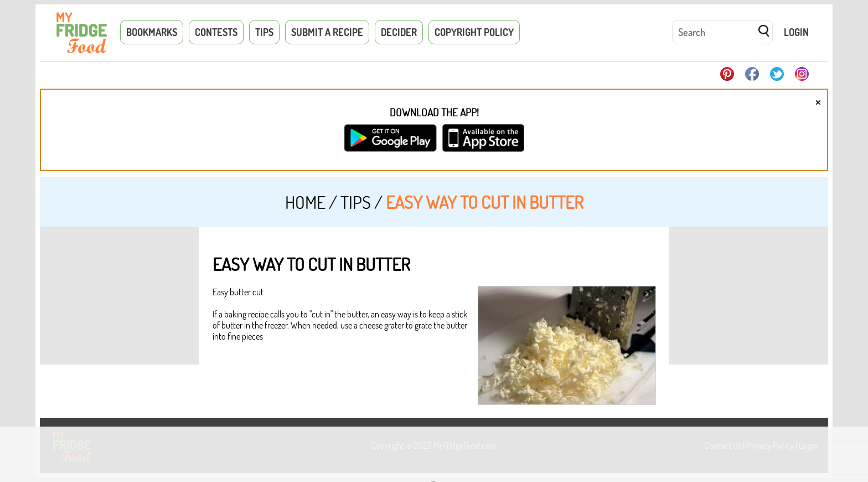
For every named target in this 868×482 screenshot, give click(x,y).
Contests (216, 32)
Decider (399, 32)
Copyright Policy (474, 32)
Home (305, 202)
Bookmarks (152, 32)
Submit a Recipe (327, 32)
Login (796, 32)
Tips (264, 32)
